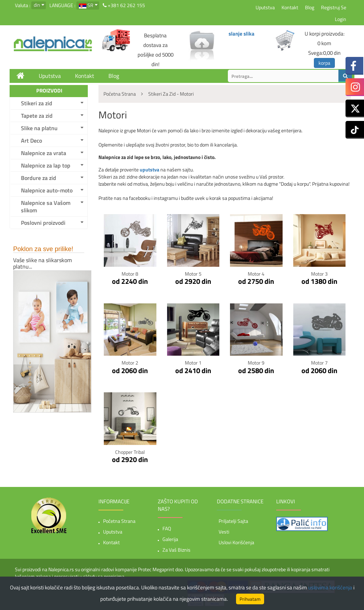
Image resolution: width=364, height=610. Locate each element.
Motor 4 (256, 274)
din (37, 5)
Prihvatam (250, 599)
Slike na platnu (39, 128)
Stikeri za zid (37, 103)
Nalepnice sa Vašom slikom (46, 206)
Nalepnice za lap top (46, 165)
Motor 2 (130, 363)
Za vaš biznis (176, 550)
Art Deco (31, 140)
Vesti (224, 532)
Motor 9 (256, 363)
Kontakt (290, 7)
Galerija (170, 539)
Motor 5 (193, 274)
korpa (324, 63)
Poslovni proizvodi (43, 223)
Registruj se (334, 7)
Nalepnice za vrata (44, 153)
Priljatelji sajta (233, 521)
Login (341, 19)
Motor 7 (319, 363)
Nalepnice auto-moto (47, 190)
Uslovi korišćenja (236, 542)
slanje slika (242, 34)
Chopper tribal (130, 452)
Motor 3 (319, 274)
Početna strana (119, 521)
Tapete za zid (37, 116)
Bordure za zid (39, 178)
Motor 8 (130, 274)
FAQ (167, 528)
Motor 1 (193, 363)
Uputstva (265, 7)
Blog (310, 7)
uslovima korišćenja (330, 587)
